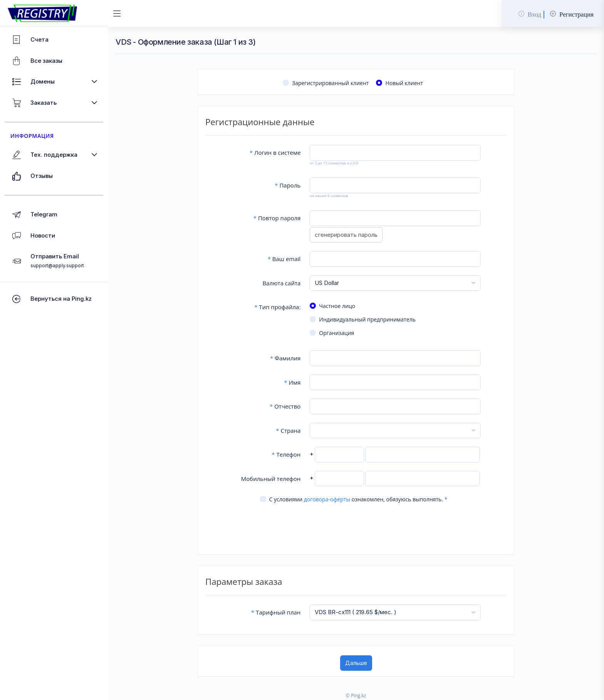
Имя (292, 382)
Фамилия (285, 358)
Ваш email (284, 259)
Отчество (285, 406)
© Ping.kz (356, 696)
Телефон (286, 454)
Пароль (288, 185)
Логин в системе (275, 152)
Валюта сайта (282, 283)
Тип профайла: (277, 307)
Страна (288, 430)
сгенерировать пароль (346, 235)
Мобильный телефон (271, 479)
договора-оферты (327, 499)
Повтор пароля (277, 218)
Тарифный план (276, 612)
